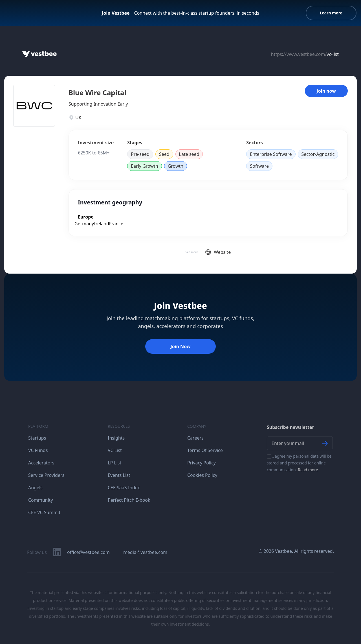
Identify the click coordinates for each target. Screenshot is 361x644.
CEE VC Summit (44, 512)
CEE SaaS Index (124, 488)
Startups (37, 438)
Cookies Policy (202, 475)
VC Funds (38, 450)
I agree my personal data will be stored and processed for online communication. (299, 463)
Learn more (331, 13)
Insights (116, 438)
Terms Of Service (205, 450)
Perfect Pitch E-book (129, 500)
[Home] (39, 54)
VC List (115, 450)
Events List (119, 475)
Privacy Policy (202, 463)
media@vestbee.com (145, 552)
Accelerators (41, 463)
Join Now (180, 346)
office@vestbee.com (88, 552)
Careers (195, 438)
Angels (35, 488)
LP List (115, 463)
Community (41, 500)
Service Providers (46, 475)
